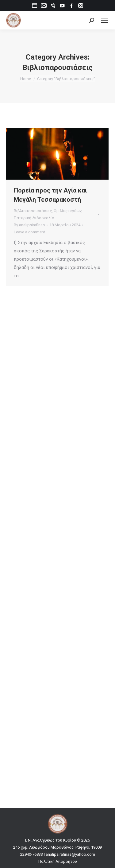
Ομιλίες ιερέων (68, 211)
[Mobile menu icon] (105, 20)
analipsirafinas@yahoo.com (70, 854)
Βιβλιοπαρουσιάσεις (33, 211)
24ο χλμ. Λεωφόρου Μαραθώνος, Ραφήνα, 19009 (57, 847)
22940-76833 (32, 854)
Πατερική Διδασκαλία (34, 218)
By (29, 225)
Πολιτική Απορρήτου (58, 861)
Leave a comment (29, 232)
